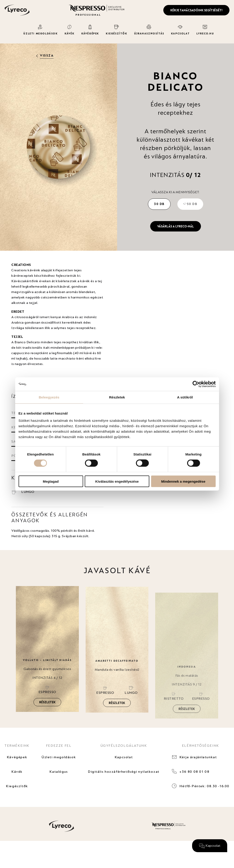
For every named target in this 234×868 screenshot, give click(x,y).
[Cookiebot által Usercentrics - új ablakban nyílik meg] (196, 384)
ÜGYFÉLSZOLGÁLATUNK (124, 745)
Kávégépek (17, 757)
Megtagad (51, 481)
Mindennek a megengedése (183, 481)
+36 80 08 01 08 (194, 771)
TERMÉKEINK (17, 745)
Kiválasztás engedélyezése (117, 481)
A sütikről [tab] (185, 397)
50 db (190, 204)
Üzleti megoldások (59, 757)
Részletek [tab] (117, 397)
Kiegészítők (17, 786)
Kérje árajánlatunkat (198, 757)
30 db (159, 204)
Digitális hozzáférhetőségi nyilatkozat (124, 771)
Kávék (17, 771)
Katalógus (59, 771)
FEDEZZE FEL (59, 745)
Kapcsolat (124, 757)
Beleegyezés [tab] (49, 397)
